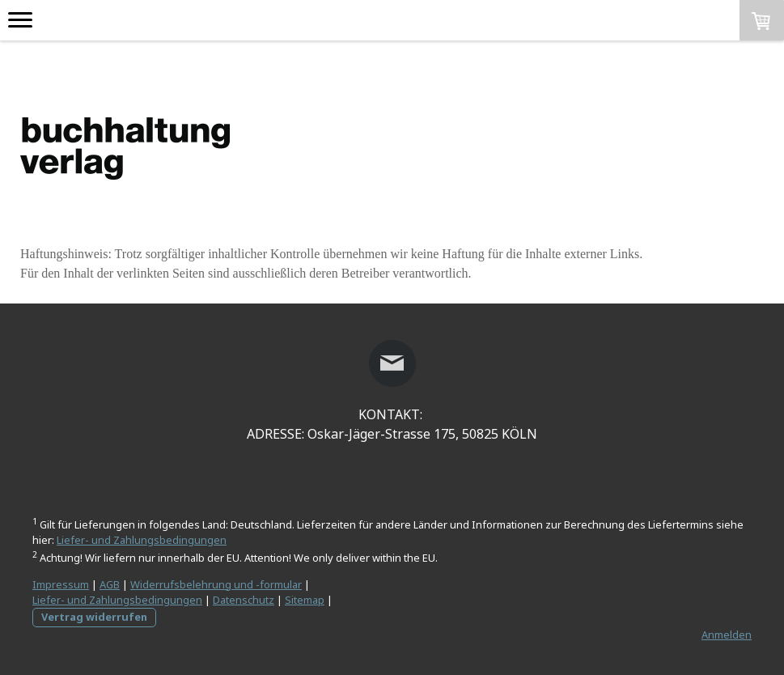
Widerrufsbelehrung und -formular (216, 584)
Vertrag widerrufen (94, 617)
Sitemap (305, 600)
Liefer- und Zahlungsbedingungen (142, 540)
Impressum (61, 584)
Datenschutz (244, 600)
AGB (110, 584)
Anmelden (727, 635)
